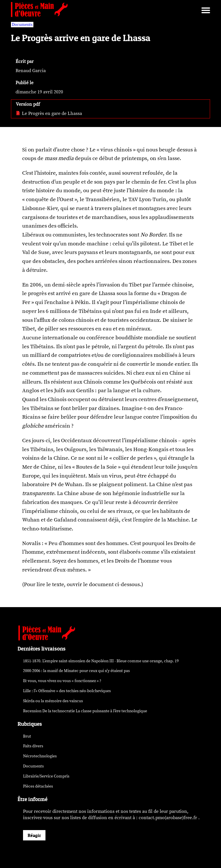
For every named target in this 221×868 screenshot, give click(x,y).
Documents (33, 766)
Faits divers (33, 746)
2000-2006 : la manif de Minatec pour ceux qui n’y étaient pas (76, 671)
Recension (85, 711)
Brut (27, 736)
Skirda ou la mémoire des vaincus (53, 701)
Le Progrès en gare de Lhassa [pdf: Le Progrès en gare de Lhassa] (49, 113)
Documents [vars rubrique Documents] (22, 25)
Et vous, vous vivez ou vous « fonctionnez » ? (62, 681)
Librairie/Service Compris (46, 776)
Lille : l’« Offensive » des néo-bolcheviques (67, 691)
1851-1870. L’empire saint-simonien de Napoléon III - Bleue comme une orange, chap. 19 (101, 661)
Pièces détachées (38, 786)
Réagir (34, 835)
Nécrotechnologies (40, 756)
